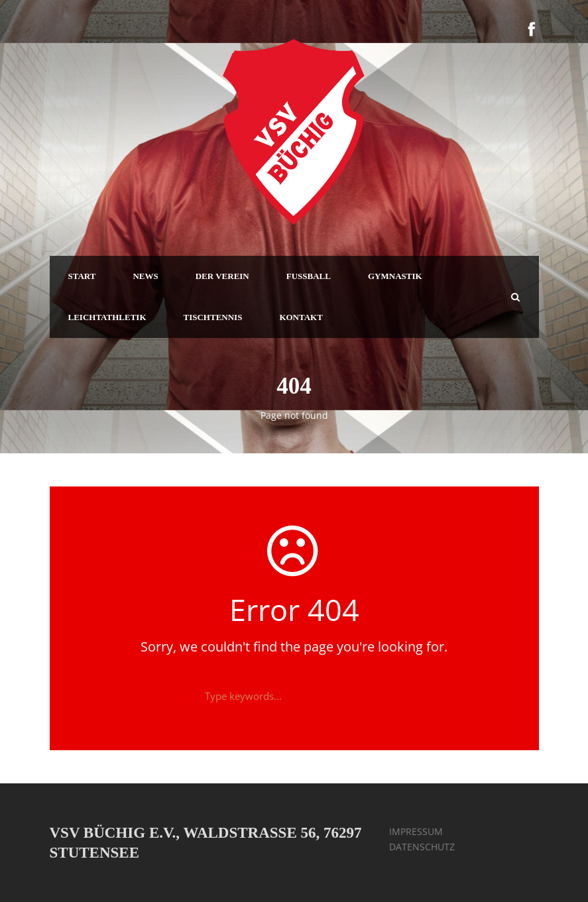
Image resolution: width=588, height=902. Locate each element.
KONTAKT (301, 317)
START (82, 276)
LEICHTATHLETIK (107, 317)
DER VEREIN (222, 276)
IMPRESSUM (416, 831)
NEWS (145, 276)
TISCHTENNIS (213, 317)
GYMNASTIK (395, 276)
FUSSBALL (309, 276)
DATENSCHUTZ (422, 847)
